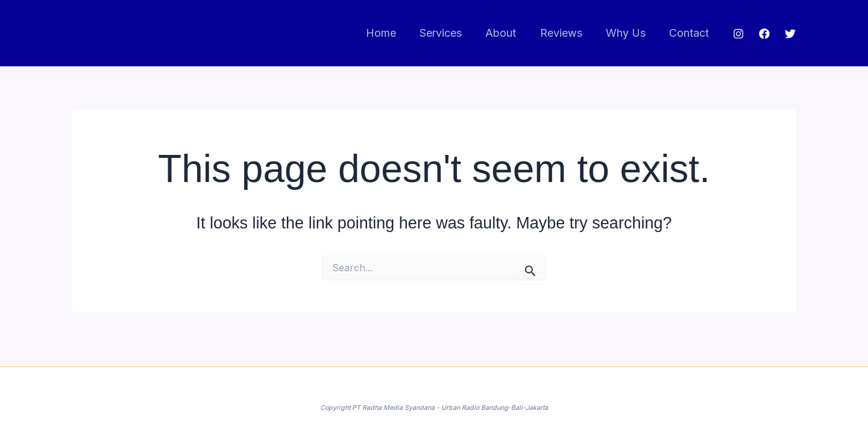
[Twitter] (790, 34)
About (508, 33)
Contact (690, 33)
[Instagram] (738, 34)
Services (450, 33)
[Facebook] (764, 34)
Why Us (629, 33)
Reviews (566, 33)
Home (392, 33)
